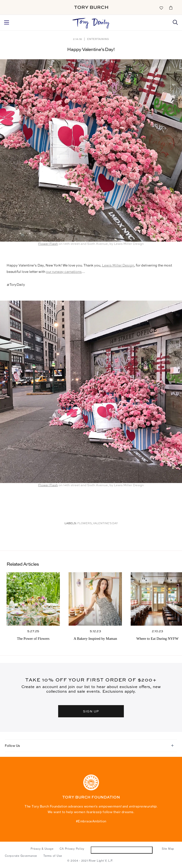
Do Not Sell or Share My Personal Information (122, 850)
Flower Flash (48, 244)
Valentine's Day (105, 524)
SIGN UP (91, 711)
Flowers (85, 524)
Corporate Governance (21, 856)
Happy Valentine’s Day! (91, 50)
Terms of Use (53, 856)
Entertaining (98, 39)
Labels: (71, 524)
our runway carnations (64, 272)
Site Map (168, 849)
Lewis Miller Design (118, 266)
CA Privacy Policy (72, 849)
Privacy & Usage (42, 849)
